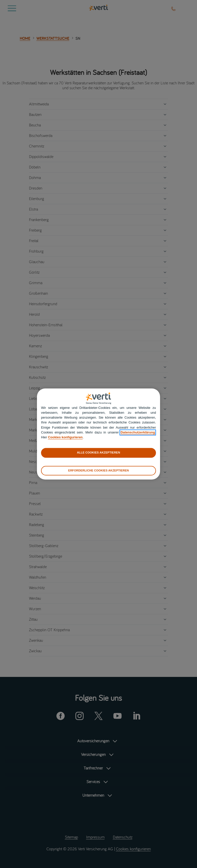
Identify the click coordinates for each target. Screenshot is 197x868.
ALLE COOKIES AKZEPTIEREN (98, 453)
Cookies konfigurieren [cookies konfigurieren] (65, 437)
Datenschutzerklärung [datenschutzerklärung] (138, 432)
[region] (98, 434)
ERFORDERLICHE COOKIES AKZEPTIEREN (98, 470)
